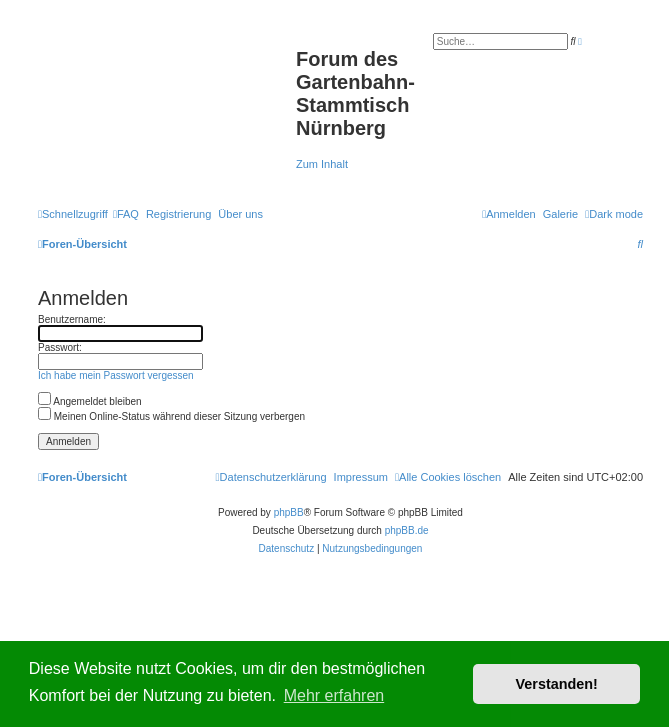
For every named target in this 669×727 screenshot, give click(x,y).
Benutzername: (72, 319)
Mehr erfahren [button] (334, 695)
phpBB (289, 512)
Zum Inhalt (322, 164)
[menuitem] (126, 214)
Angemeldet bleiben (90, 401)
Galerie (560, 214)
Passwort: (60, 347)
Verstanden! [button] (557, 684)
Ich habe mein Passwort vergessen (116, 375)
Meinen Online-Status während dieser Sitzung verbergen (171, 416)
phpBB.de (407, 530)
